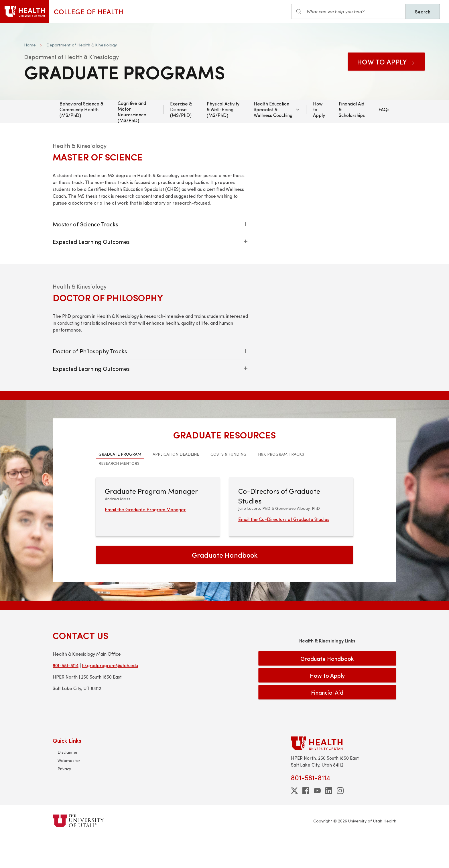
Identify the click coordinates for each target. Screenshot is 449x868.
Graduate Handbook (225, 586)
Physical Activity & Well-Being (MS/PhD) (223, 109)
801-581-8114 (66, 696)
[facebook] (306, 822)
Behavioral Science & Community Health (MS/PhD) (81, 109)
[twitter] (294, 822)
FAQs (384, 109)
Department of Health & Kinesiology (82, 45)
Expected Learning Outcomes (91, 241)
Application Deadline (176, 485)
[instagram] (340, 822)
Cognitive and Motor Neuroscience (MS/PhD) (132, 112)
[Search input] (348, 11)
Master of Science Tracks (85, 224)
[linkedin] (329, 822)
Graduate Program (120, 485)
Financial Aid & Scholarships (352, 109)
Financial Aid (327, 723)
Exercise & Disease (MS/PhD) (181, 109)
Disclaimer (68, 783)
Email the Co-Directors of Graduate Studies (284, 550)
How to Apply (386, 62)
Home (30, 45)
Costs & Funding (229, 485)
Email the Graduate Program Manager (145, 541)
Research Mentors (119, 494)
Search (423, 11)
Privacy (64, 800)
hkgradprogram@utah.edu (110, 696)
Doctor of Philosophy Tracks (90, 359)
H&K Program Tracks (281, 485)
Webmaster (69, 792)
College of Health (89, 11)
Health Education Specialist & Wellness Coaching (273, 109)
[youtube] (317, 822)
